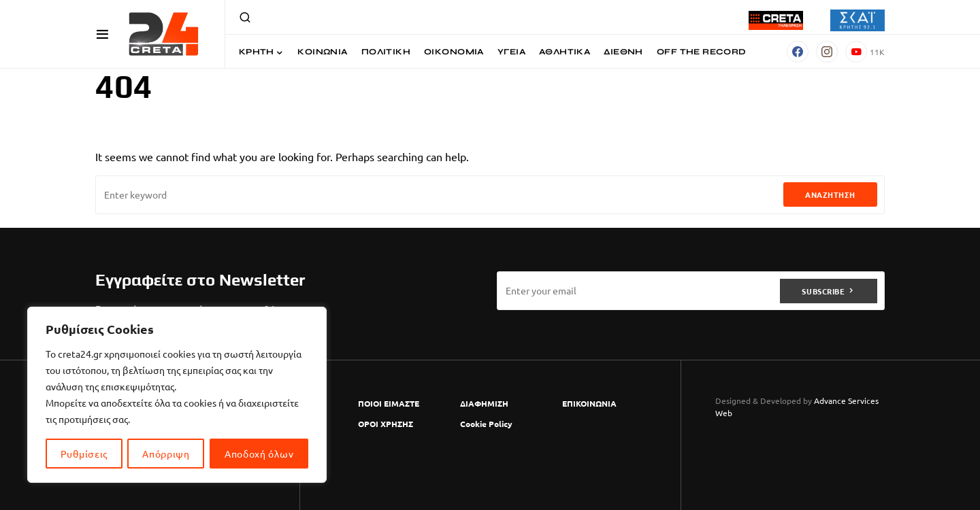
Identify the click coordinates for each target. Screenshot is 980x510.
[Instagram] (827, 52)
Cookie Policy (486, 424)
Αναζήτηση (830, 194)
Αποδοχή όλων (259, 454)
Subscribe (823, 290)
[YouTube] (865, 52)
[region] (177, 395)
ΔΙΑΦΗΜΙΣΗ (484, 403)
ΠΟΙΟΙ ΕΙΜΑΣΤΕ (389, 403)
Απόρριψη (166, 454)
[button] (102, 34)
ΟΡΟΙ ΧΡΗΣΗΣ (386, 424)
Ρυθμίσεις (84, 454)
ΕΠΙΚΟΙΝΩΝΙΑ (589, 403)
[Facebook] (798, 52)
